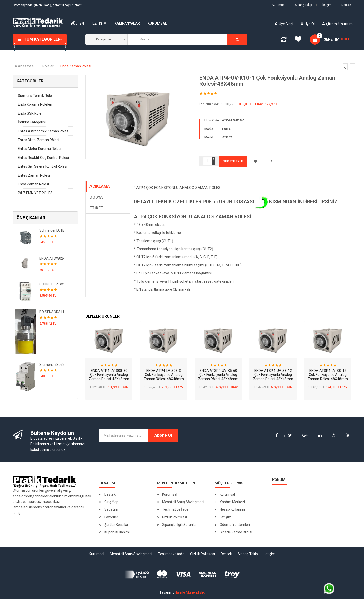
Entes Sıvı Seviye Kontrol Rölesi (43, 166)
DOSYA (96, 197)
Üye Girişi (286, 24)
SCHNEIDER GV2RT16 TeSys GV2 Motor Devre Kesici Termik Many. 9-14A (52, 284)
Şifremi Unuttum (339, 24)
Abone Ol (163, 435)
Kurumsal (279, 5)
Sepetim (111, 509)
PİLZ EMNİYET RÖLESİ (36, 193)
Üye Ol (310, 24)
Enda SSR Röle (30, 113)
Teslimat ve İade (175, 509)
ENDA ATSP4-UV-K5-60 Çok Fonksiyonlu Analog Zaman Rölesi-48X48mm (218, 375)
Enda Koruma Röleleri (35, 104)
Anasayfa (24, 66)
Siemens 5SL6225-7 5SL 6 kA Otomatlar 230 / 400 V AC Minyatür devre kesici (52, 365)
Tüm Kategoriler (42, 39)
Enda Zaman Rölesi (76, 66)
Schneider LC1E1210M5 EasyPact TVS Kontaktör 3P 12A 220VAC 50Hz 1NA (52, 230)
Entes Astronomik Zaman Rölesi (44, 131)
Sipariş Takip (301, 5)
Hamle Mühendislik (190, 592)
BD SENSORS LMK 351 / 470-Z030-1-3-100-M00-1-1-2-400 (52, 312)
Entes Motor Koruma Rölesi (40, 149)
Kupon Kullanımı (117, 532)
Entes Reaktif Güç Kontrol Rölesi (43, 158)
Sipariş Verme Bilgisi (236, 532)
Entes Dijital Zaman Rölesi (39, 140)
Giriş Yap (111, 502)
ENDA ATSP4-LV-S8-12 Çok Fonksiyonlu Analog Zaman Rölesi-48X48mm (328, 375)
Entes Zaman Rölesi (34, 175)
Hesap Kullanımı (232, 509)
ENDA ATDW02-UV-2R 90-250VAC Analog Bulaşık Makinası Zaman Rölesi (52, 258)
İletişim (324, 5)
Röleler (48, 66)
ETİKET (96, 208)
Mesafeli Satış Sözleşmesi (183, 502)
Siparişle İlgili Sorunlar (179, 525)
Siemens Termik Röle (35, 96)
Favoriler (111, 517)
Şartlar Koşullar (116, 525)
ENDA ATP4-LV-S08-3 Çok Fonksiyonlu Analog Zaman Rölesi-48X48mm (164, 375)
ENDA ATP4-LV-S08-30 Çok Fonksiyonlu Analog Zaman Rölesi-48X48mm (109, 375)
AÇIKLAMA (100, 186)
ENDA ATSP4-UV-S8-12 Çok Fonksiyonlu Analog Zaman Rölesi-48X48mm (273, 375)
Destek (344, 5)
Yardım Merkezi (232, 502)
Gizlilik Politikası (174, 517)
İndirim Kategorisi (32, 122)
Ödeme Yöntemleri (235, 525)
